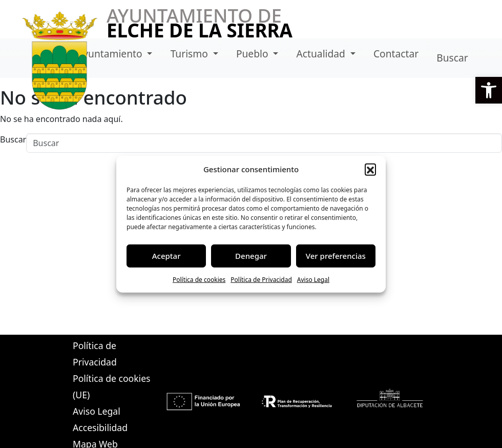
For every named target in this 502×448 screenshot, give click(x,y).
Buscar (452, 58)
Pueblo (254, 54)
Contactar (396, 54)
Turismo (191, 54)
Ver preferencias (336, 256)
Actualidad (322, 54)
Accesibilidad (100, 427)
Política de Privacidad (261, 279)
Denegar (251, 256)
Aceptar (166, 256)
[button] (489, 90)
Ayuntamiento (111, 54)
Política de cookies (199, 279)
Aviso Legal (313, 279)
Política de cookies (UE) (111, 386)
